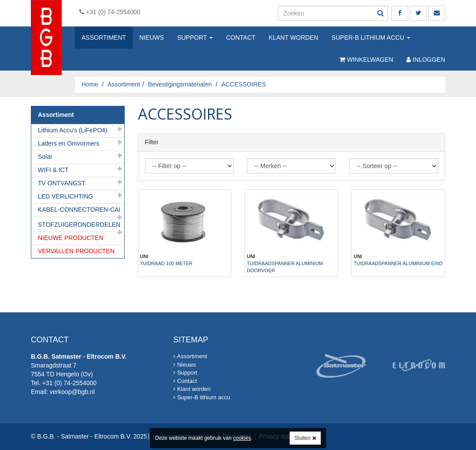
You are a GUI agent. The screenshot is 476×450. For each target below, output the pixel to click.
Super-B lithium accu (371, 37)
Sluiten (305, 438)
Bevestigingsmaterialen (180, 84)
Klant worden (294, 37)
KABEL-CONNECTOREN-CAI (79, 210)
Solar (45, 157)
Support (195, 37)
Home (90, 84)
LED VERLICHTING (65, 196)
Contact (241, 37)
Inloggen (426, 60)
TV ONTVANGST (62, 183)
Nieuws (152, 37)
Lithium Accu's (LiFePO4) (73, 130)
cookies (242, 438)
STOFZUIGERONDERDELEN (79, 225)
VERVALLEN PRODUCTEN (76, 251)
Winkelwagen (366, 60)
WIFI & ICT (53, 170)
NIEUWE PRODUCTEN (71, 238)
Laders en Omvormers (69, 143)
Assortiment (104, 37)
